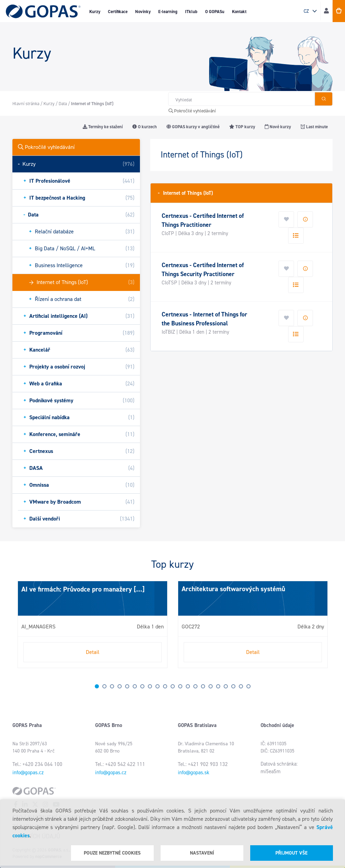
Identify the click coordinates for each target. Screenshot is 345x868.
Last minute (314, 127)
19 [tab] (233, 686)
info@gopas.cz (28, 773)
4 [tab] (120, 686)
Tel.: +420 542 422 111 (120, 764)
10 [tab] (165, 686)
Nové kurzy (278, 127)
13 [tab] (188, 686)
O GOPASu (215, 12)
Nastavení (202, 853)
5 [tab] (127, 686)
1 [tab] (97, 686)
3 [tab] (112, 686)
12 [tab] (180, 686)
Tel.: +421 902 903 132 (203, 764)
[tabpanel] (93, 624)
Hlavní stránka (26, 104)
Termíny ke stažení (103, 127)
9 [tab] (158, 686)
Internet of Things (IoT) (185, 193)
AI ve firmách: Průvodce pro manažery (77, 589)
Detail (93, 652)
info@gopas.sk (194, 773)
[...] (138, 589)
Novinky (143, 12)
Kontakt (239, 12)
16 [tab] (211, 686)
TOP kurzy (242, 127)
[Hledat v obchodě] (241, 99)
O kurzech (145, 127)
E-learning (168, 12)
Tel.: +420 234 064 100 (37, 764)
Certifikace (118, 12)
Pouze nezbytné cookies (112, 853)
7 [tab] (142, 686)
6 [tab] (135, 686)
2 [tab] (104, 686)
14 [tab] (195, 686)
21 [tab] (248, 686)
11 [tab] (173, 686)
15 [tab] (203, 686)
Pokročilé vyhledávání (192, 111)
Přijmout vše (291, 853)
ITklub (191, 12)
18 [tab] (226, 686)
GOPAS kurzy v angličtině (193, 127)
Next (19, 627)
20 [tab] (241, 686)
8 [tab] (150, 686)
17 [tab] (218, 686)
